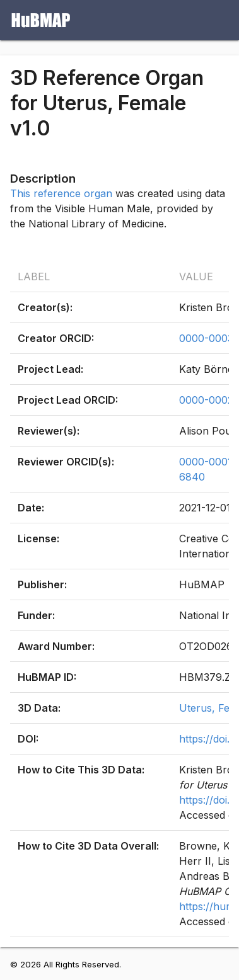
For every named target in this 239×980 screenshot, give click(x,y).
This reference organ (61, 193)
